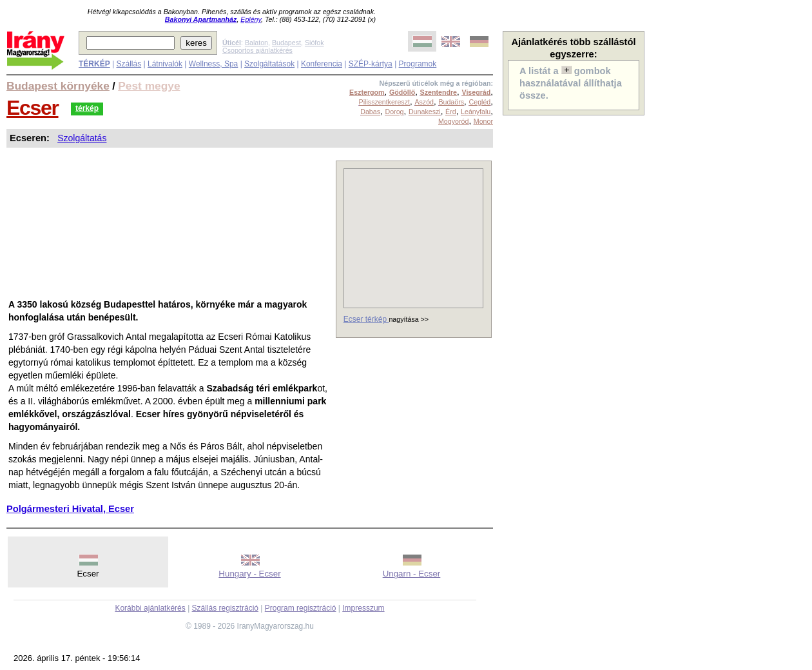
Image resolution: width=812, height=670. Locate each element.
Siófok (314, 43)
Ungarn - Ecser (412, 574)
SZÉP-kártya (371, 64)
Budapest (286, 43)
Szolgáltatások (269, 64)
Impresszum (363, 608)
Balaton (256, 43)
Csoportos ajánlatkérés (257, 50)
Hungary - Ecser (249, 574)
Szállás (129, 64)
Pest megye (149, 86)
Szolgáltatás (82, 138)
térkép (87, 108)
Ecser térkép (366, 319)
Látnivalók (165, 64)
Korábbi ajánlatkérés (150, 608)
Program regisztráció (301, 608)
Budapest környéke (58, 86)
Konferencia (322, 64)
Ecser (33, 108)
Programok (418, 64)
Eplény (251, 19)
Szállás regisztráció (225, 608)
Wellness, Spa (213, 64)
